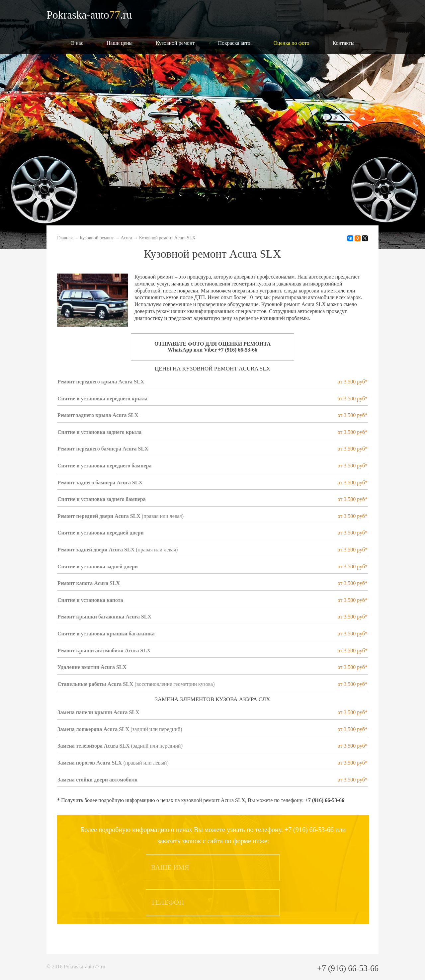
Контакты (344, 43)
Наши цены (120, 43)
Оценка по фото (292, 43)
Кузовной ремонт (175, 43)
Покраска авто (234, 43)
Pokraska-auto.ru (89, 15)
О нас (77, 43)
